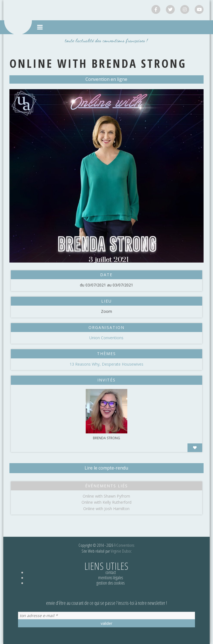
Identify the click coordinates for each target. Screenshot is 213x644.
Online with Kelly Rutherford (106, 502)
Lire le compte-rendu (106, 468)
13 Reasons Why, (86, 364)
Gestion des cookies (111, 583)
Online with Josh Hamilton (106, 509)
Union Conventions (106, 338)
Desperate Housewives (123, 364)
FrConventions (124, 545)
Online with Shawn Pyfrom (106, 496)
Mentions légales (111, 578)
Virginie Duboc (121, 551)
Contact (111, 572)
